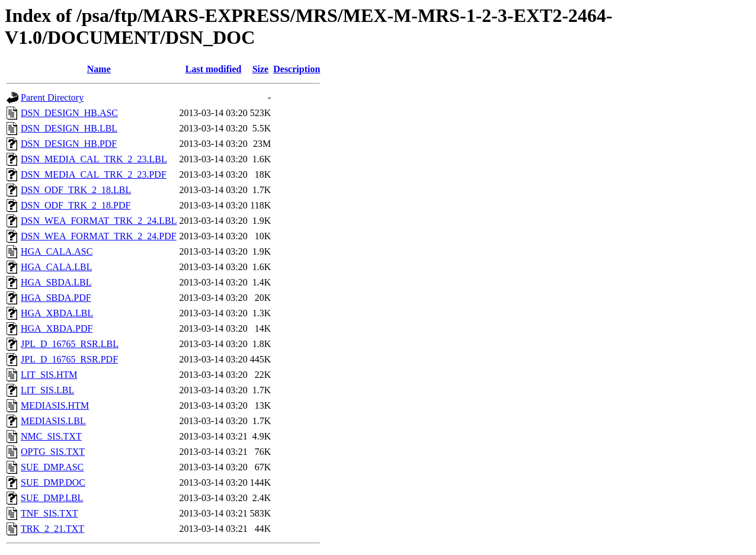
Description (297, 69)
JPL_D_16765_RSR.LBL (70, 344)
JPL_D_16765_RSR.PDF (69, 359)
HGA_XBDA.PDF (57, 328)
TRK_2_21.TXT (52, 529)
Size (261, 69)
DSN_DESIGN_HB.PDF (69, 144)
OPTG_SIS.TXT (53, 452)
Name (99, 69)
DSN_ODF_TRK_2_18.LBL (76, 190)
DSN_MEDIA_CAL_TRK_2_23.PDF (94, 174)
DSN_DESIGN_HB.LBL (69, 128)
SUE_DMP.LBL (52, 498)
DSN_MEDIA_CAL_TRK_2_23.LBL (94, 159)
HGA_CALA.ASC (57, 251)
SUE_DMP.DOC (53, 482)
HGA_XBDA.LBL (57, 313)
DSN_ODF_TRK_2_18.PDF (76, 205)
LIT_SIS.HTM (49, 375)
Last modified (214, 69)
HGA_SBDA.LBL (56, 282)
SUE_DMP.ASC (52, 467)
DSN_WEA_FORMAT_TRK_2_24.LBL (99, 221)
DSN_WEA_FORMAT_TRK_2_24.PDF (99, 236)
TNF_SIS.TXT (49, 513)
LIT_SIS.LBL (47, 390)
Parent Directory (52, 97)
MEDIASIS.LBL (53, 421)
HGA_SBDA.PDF (56, 298)
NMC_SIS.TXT (51, 436)
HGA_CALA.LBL (56, 267)
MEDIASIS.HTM (55, 405)
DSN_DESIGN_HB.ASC (69, 113)
